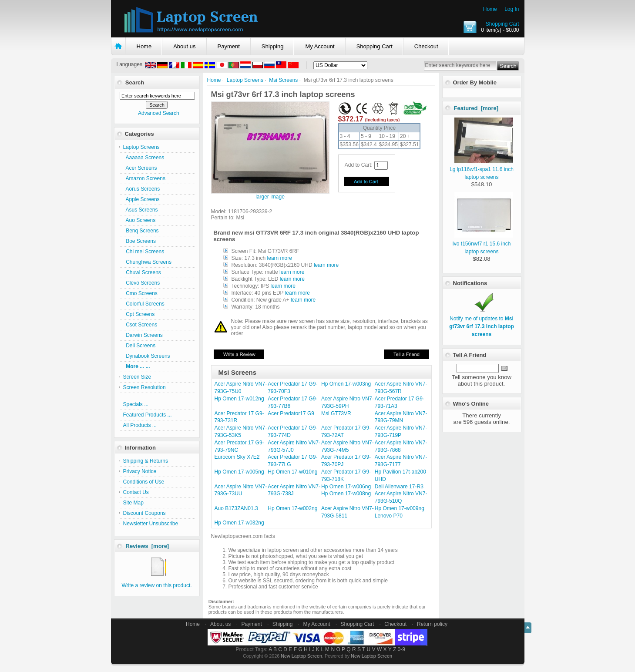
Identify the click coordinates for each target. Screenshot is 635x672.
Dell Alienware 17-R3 (399, 487)
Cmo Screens (140, 293)
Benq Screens (141, 231)
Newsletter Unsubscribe (151, 524)
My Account (320, 46)
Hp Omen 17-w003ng (346, 384)
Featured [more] (476, 108)
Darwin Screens (143, 335)
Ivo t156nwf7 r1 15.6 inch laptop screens (483, 244)
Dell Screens (139, 346)
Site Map (133, 503)
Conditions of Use (144, 482)
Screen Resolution (144, 387)
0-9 (401, 649)
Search (135, 82)
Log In (512, 9)
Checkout (426, 46)
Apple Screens (141, 199)
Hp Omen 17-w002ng (292, 508)
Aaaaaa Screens (144, 158)
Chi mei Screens (144, 252)
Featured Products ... (148, 415)
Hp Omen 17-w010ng (292, 472)
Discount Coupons (144, 513)
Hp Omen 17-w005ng (239, 472)
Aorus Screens (142, 189)
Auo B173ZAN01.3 (236, 508)
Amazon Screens (144, 178)
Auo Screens (139, 220)
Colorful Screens (144, 304)
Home (490, 9)
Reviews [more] (148, 546)
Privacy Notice (140, 471)
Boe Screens (139, 241)
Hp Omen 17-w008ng (346, 494)
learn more (280, 258)
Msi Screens (283, 80)
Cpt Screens (139, 314)
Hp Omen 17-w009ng (400, 508)
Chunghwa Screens (147, 262)
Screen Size (137, 377)
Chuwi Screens (142, 272)
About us (184, 46)
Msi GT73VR (336, 413)
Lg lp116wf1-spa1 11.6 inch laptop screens (482, 169)
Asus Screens (141, 210)
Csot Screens (140, 325)
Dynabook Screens (147, 356)
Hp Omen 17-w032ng (239, 523)
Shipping (273, 46)
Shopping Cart (502, 24)
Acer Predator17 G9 (291, 413)
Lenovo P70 (389, 516)
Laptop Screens (245, 80)
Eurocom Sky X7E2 (237, 457)
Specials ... (136, 404)
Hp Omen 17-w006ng (346, 487)
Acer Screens (140, 168)
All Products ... (140, 425)
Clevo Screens (142, 283)
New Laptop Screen (301, 656)
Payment (229, 46)
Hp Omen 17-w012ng (239, 399)
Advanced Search (159, 113)
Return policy (432, 624)
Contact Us (136, 492)
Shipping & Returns (146, 461)
